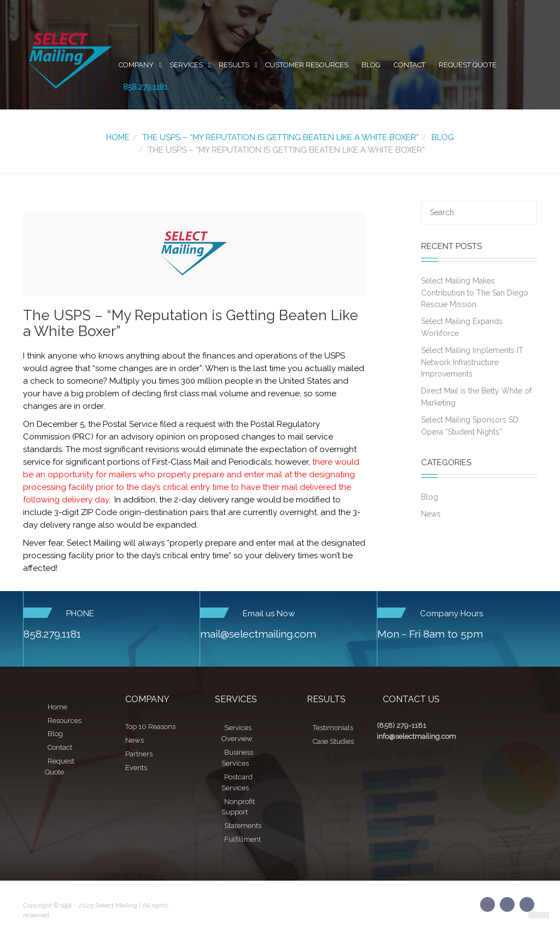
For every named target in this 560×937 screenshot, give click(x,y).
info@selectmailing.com (416, 736)
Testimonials (333, 728)
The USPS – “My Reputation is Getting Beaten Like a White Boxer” (281, 137)
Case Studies (333, 741)
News (431, 514)
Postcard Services (237, 782)
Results (234, 65)
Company (136, 65)
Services (186, 65)
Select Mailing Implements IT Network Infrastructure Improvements (472, 362)
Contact (410, 65)
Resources (65, 721)
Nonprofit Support (238, 807)
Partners (139, 754)
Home (118, 137)
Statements (243, 826)
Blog (371, 65)
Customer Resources (307, 65)
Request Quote (468, 65)
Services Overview (237, 733)
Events (136, 768)
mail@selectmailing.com (258, 634)
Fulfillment (243, 839)
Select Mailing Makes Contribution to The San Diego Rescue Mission (475, 293)
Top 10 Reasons (150, 727)
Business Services (237, 758)
